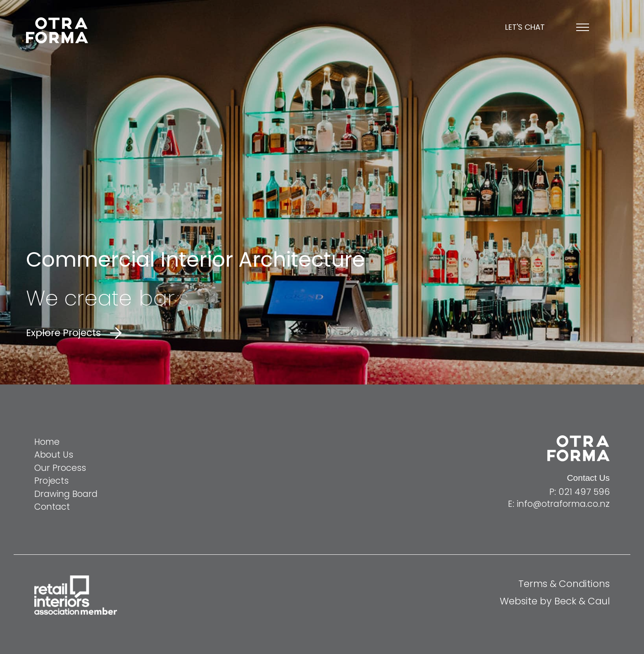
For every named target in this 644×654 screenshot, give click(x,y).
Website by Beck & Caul (555, 601)
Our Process (60, 468)
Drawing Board (66, 494)
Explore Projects (63, 333)
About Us (54, 455)
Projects (51, 481)
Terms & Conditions (564, 584)
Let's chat (525, 27)
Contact (52, 507)
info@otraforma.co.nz (563, 504)
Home (47, 442)
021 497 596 (584, 492)
